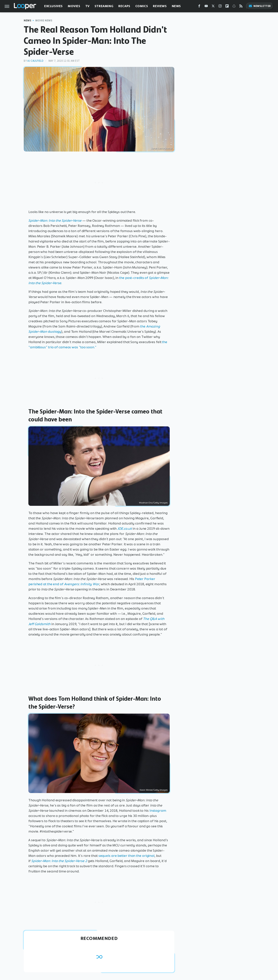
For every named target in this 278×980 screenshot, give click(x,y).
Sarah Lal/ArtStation (162, 148)
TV (87, 6)
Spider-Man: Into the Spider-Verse (55, 221)
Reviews (160, 6)
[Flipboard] (227, 7)
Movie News (44, 21)
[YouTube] (206, 7)
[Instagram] (220, 7)
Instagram (158, 811)
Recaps (124, 6)
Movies (74, 6)
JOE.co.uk (125, 529)
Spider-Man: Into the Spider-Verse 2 (59, 861)
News (176, 6)
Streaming (104, 6)
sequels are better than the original (126, 856)
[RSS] (241, 7)
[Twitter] (213, 7)
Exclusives (53, 6)
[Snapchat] (234, 7)
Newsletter (260, 6)
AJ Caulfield (35, 61)
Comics (142, 6)
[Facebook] (199, 7)
